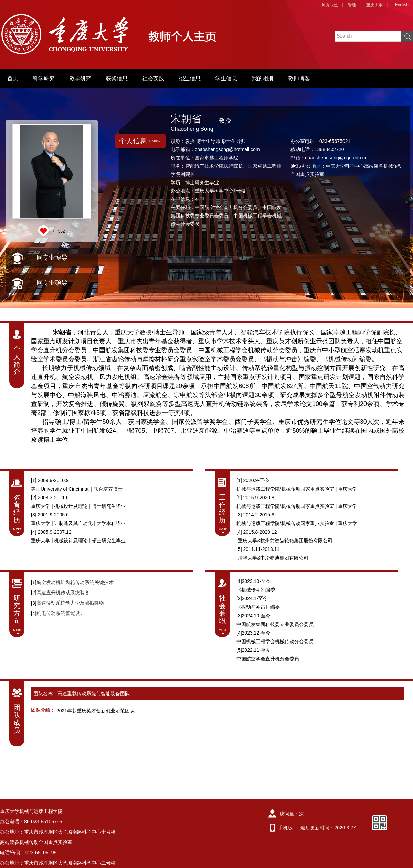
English (402, 5)
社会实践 (153, 78)
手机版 (285, 828)
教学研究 (80, 78)
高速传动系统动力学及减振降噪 (70, 603)
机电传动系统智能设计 (61, 613)
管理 (352, 5)
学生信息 (226, 78)
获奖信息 (117, 78)
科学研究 (44, 78)
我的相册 (263, 78)
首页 (13, 78)
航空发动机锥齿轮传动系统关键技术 (75, 582)
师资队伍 (330, 5)
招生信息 (190, 78)
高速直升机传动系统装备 (63, 593)
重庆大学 (374, 5)
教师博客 (299, 78)
